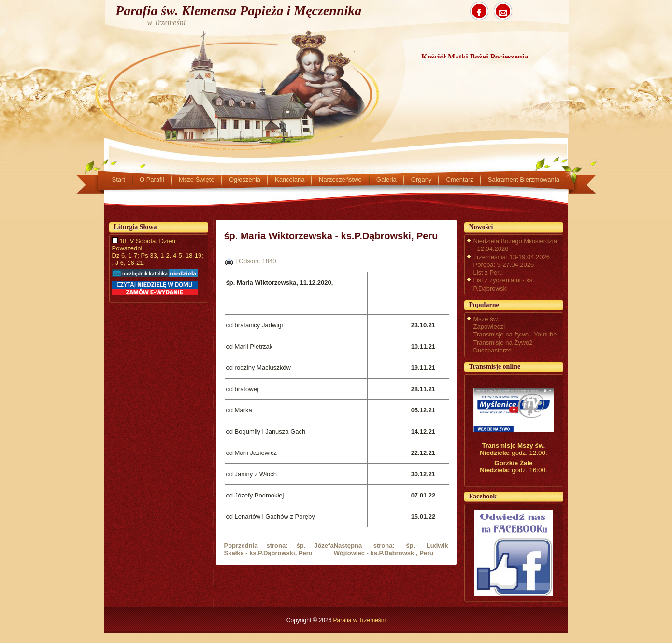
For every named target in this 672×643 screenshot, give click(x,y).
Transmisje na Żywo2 (503, 343)
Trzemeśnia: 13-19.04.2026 (512, 257)
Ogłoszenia (245, 180)
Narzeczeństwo (340, 180)
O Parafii (152, 180)
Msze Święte (197, 180)
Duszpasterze (493, 350)
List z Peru (488, 272)
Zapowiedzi (489, 327)
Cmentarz (459, 180)
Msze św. (486, 319)
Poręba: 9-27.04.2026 (504, 265)
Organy (422, 180)
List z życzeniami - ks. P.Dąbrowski (504, 284)
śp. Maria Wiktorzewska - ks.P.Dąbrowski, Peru (331, 236)
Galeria (386, 180)
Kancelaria (290, 180)
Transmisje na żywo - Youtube (515, 334)
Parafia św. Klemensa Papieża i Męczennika (238, 10)
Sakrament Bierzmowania (524, 180)
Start (119, 180)
